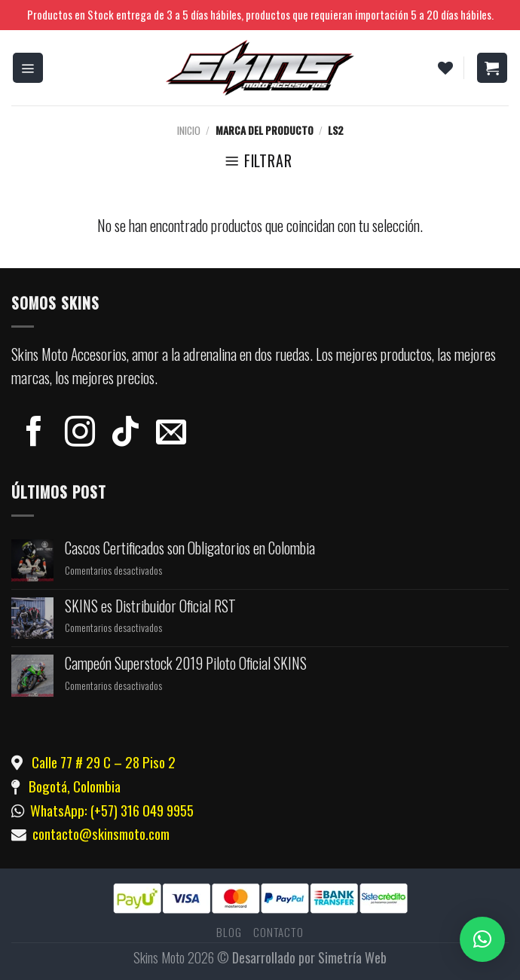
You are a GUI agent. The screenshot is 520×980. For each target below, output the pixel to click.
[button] (482, 939)
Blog (229, 932)
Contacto (278, 932)
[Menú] (28, 68)
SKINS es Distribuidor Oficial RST (150, 606)
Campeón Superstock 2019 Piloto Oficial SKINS (186, 664)
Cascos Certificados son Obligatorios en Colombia (190, 548)
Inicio (189, 130)
